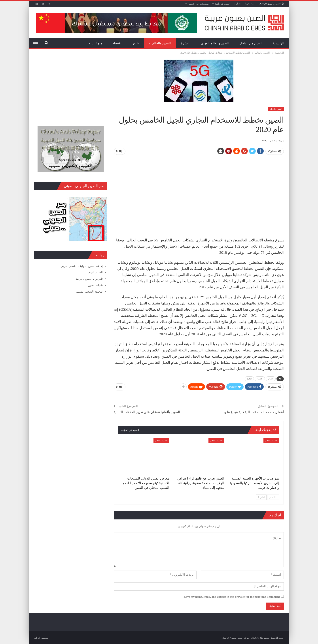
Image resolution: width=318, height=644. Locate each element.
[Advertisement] (199, 189)
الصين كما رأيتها (223, 4)
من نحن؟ (249, 4)
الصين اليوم (96, 272)
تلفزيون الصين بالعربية (89, 279)
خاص (135, 43)
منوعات (97, 43)
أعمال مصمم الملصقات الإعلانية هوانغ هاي (254, 411)
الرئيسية (278, 43)
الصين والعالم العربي (215, 43)
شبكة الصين (95, 285)
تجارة (249, 378)
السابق (273, 497)
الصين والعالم (161, 43)
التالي (261, 497)
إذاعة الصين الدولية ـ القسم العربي (81, 266)
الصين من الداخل (251, 43)
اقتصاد (117, 43)
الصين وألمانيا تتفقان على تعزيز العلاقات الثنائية (147, 411)
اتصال (271, 378)
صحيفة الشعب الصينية (89, 292)
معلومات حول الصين (198, 4)
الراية (37, 637)
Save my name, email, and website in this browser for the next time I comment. (232, 596)
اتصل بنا (237, 4)
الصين (260, 378)
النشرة (186, 43)
